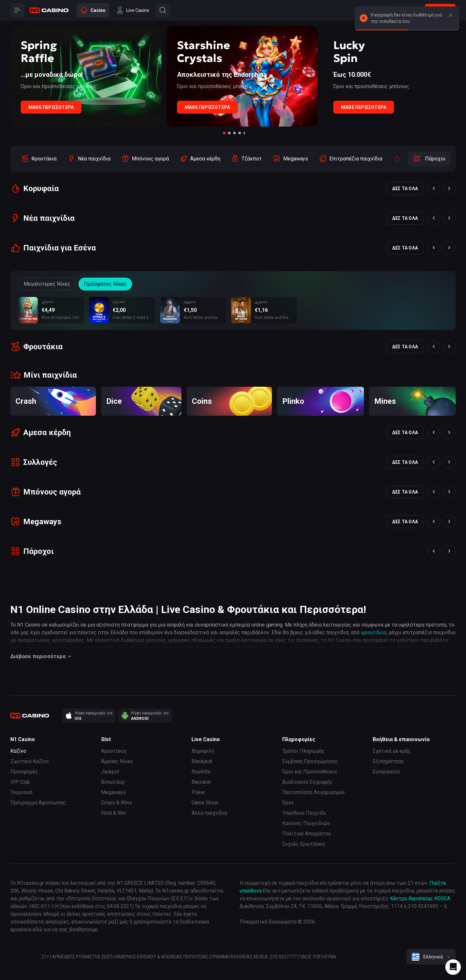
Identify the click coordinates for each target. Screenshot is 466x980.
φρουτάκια (374, 633)
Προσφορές (24, 772)
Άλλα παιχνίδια (209, 813)
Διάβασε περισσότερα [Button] (42, 657)
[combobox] (431, 957)
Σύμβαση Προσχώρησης (310, 761)
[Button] (450, 15)
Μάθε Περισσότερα (51, 107)
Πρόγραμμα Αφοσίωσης (38, 803)
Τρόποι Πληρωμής (303, 751)
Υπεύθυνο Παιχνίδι (304, 813)
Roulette (201, 772)
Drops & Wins (117, 803)
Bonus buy (113, 782)
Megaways (114, 792)
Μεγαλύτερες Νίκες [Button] (47, 284)
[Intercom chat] (453, 967)
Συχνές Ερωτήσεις (304, 844)
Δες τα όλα (405, 189)
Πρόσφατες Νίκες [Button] (105, 284)
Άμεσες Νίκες (117, 761)
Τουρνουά (21, 792)
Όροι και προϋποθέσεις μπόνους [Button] (59, 86)
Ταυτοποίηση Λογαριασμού (313, 792)
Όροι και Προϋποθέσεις (310, 772)
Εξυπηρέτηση (388, 761)
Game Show (205, 803)
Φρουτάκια (114, 751)
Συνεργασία (386, 772)
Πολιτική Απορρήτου (307, 834)
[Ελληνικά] (431, 957)
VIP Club (20, 782)
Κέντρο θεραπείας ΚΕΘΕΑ (420, 898)
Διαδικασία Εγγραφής (307, 782)
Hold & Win (114, 813)
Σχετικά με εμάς (392, 751)
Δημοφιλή (203, 751)
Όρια (288, 803)
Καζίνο (18, 751)
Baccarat (201, 782)
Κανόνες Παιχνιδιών (306, 823)
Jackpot (110, 772)
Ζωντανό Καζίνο (30, 761)
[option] (39, 159)
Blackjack (202, 761)
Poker (198, 792)
